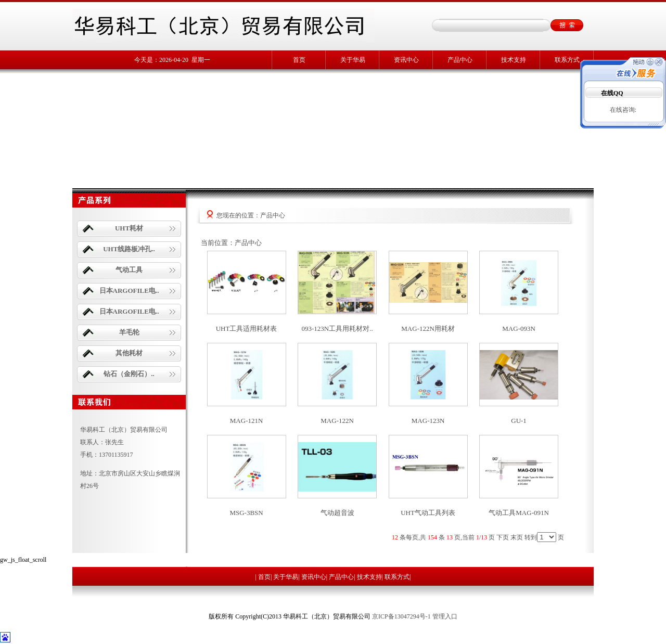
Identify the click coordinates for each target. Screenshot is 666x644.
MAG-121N (247, 421)
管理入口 (445, 616)
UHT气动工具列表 (428, 513)
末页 (517, 537)
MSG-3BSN (246, 513)
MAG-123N (428, 421)
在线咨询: (623, 110)
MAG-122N (337, 421)
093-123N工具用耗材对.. (337, 329)
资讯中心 (406, 60)
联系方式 (567, 60)
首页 (299, 60)
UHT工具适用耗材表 (247, 329)
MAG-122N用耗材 (428, 329)
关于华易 (353, 60)
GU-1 (519, 421)
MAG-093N (519, 329)
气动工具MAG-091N (519, 513)
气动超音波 (337, 513)
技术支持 (514, 60)
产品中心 (460, 60)
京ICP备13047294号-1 (401, 616)
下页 (503, 537)
